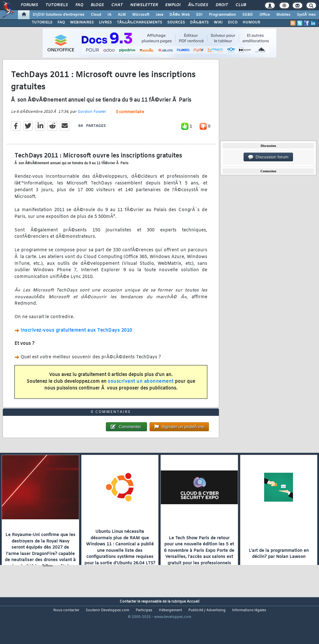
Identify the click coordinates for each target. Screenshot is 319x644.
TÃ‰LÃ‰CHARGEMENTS (139, 22)
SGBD (248, 15)
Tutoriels (57, 5)
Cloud (96, 15)
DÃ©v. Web (180, 15)
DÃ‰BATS (199, 22)
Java (159, 15)
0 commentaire (130, 119)
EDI (199, 15)
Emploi (173, 5)
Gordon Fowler (92, 119)
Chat (117, 5)
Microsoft (141, 15)
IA (109, 15)
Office (265, 15)
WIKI (218, 22)
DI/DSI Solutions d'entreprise (59, 15)
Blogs (97, 5)
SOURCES (176, 22)
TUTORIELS (42, 22)
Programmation (222, 15)
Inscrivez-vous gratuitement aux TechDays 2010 (76, 337)
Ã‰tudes (198, 5)
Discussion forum (268, 157)
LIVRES (105, 22)
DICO (233, 22)
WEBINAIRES (82, 22)
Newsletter (144, 5)
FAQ (79, 5)
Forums (29, 5)
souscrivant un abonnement (141, 388)
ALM (122, 15)
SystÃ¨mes (306, 15)
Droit (222, 5)
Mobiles (283, 15)
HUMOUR (251, 22)
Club (241, 5)
